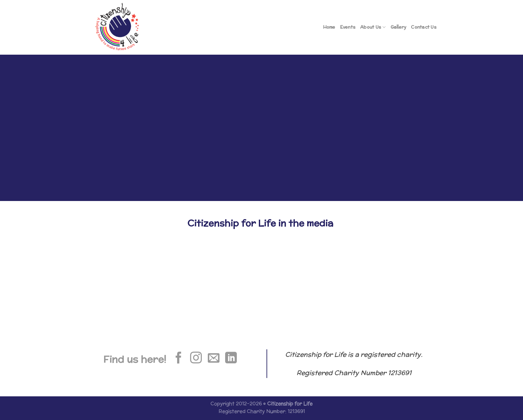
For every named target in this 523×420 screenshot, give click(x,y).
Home (329, 27)
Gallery (399, 27)
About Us (373, 27)
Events (348, 27)
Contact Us (424, 27)
